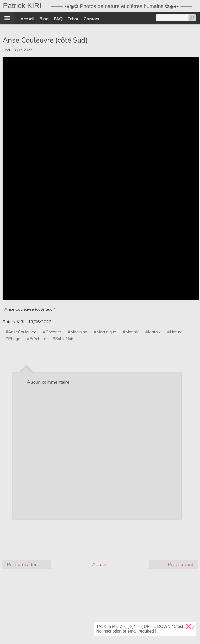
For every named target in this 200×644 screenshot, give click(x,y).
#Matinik (131, 332)
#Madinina (77, 332)
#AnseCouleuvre (21, 332)
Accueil (100, 565)
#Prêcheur (36, 338)
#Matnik (153, 332)
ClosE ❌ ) (184, 626)
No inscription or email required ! (126, 631)
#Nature (175, 332)
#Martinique (105, 332)
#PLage (13, 338)
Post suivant (180, 565)
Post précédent (23, 565)
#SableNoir (63, 338)
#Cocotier (52, 332)
